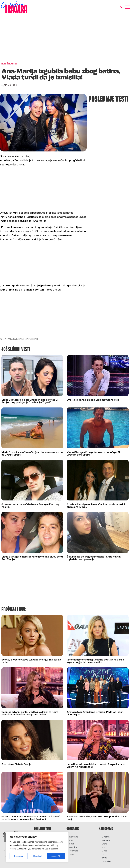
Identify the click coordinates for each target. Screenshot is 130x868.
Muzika (73, 848)
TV (103, 855)
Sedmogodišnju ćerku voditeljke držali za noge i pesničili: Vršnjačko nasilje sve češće (30, 713)
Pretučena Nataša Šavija (16, 764)
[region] (37, 847)
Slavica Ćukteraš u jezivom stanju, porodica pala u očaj (97, 818)
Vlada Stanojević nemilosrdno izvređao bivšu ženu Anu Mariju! (32, 558)
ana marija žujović (11, 339)
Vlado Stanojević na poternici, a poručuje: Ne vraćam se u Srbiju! (94, 454)
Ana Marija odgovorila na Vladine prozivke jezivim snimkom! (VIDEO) (97, 506)
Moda (104, 851)
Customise (19, 856)
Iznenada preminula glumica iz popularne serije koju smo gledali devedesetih (95, 661)
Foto (72, 844)
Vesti (72, 855)
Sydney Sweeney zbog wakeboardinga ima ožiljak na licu (31, 661)
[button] (122, 7)
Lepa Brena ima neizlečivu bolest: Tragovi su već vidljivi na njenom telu (96, 766)
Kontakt (74, 837)
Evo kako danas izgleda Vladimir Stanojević (93, 400)
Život (104, 858)
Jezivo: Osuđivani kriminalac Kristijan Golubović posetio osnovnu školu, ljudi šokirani (31, 818)
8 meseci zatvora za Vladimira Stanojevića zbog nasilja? (30, 506)
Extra (104, 844)
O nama (106, 837)
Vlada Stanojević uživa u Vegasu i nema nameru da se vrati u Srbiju (32, 454)
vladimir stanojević (29, 339)
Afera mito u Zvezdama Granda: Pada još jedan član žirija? (95, 713)
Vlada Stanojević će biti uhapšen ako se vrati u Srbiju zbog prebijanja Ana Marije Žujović (29, 401)
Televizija (74, 851)
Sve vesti (106, 841)
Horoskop (107, 862)
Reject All (37, 856)
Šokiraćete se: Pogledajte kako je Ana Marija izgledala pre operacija (94, 558)
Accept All (56, 856)
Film (71, 841)
